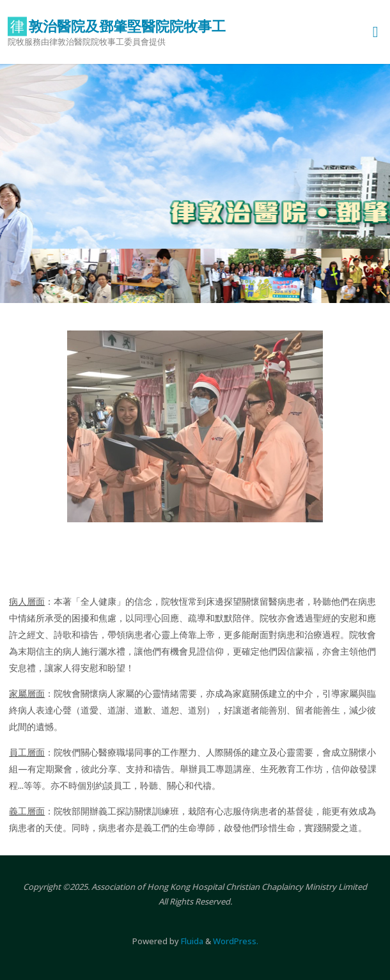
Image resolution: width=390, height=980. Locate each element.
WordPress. (236, 941)
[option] (195, 183)
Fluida (191, 941)
